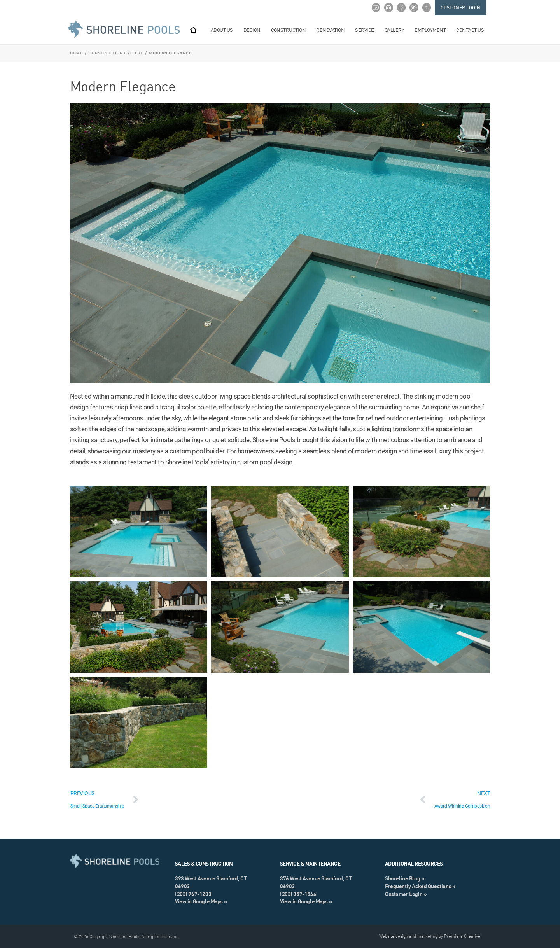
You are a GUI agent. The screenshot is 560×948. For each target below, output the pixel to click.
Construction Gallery (116, 53)
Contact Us (473, 30)
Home (76, 53)
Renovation (333, 30)
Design (255, 30)
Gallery (397, 30)
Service (367, 30)
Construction (291, 30)
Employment (433, 30)
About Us (225, 30)
